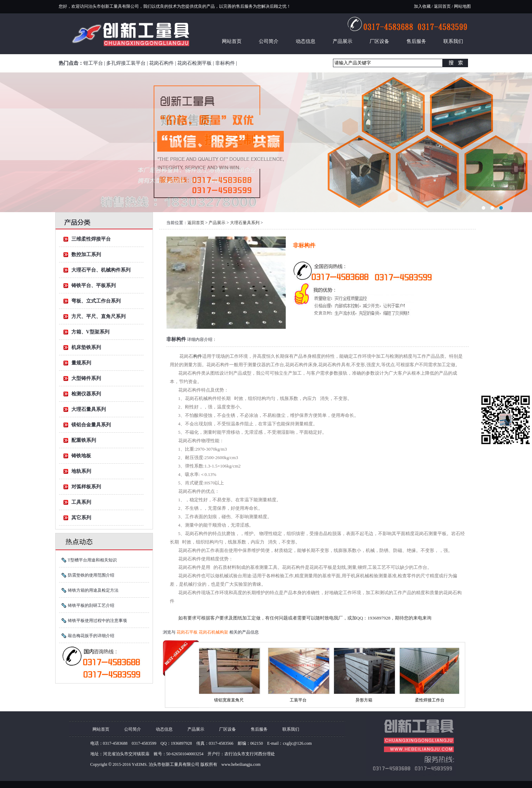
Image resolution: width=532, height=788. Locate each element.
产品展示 (342, 41)
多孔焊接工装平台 (126, 63)
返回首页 (442, 6)
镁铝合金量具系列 (91, 425)
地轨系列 (81, 471)
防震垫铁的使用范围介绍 (91, 575)
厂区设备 (379, 41)
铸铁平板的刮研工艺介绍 (91, 605)
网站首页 (232, 41)
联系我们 (453, 41)
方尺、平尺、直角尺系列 (98, 316)
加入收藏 (422, 6)
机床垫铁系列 (86, 347)
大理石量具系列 (89, 409)
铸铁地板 (81, 456)
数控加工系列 (86, 255)
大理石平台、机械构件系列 (101, 270)
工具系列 (81, 502)
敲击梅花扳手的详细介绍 (91, 636)
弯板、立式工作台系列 (96, 301)
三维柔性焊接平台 (91, 239)
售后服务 (416, 41)
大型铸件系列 (86, 378)
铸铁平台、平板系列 (94, 285)
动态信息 (306, 41)
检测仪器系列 (86, 394)
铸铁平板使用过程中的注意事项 (97, 621)
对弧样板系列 (86, 487)
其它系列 (81, 518)
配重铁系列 (84, 440)
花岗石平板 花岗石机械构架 (203, 632)
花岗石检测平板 (194, 63)
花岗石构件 (161, 63)
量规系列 (81, 363)
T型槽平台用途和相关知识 (92, 560)
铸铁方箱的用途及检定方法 (93, 590)
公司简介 (269, 41)
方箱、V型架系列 (90, 332)
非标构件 (225, 63)
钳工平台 (93, 63)
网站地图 (462, 6)
